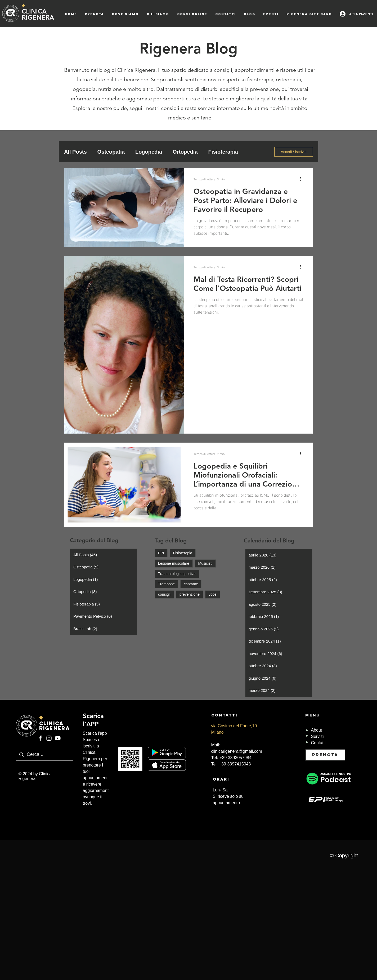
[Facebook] (40, 738)
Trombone (166, 584)
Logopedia (149, 152)
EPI (161, 553)
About (317, 730)
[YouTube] (58, 738)
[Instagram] (49, 738)
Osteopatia (111, 152)
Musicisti (205, 563)
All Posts (75, 152)
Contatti (318, 743)
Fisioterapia (223, 152)
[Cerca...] (56, 755)
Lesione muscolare (174, 563)
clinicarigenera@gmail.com (237, 751)
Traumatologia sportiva (177, 574)
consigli (164, 594)
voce (213, 594)
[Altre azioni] (302, 179)
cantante (191, 584)
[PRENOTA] (325, 755)
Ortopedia (185, 152)
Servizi (317, 736)
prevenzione (190, 594)
